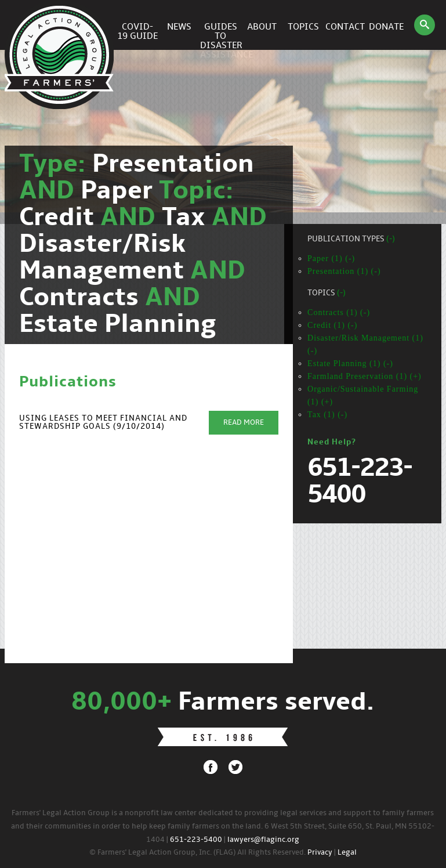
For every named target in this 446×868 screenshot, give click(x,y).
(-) (391, 239)
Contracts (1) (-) (339, 312)
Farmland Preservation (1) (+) (365, 376)
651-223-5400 (196, 840)
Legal (347, 853)
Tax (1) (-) (327, 415)
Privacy (320, 853)
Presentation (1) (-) (344, 271)
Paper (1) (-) (331, 258)
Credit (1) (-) (332, 325)
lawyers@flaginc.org (263, 840)
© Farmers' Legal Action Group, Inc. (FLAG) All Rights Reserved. (197, 853)
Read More (244, 423)
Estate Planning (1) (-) (350, 364)
